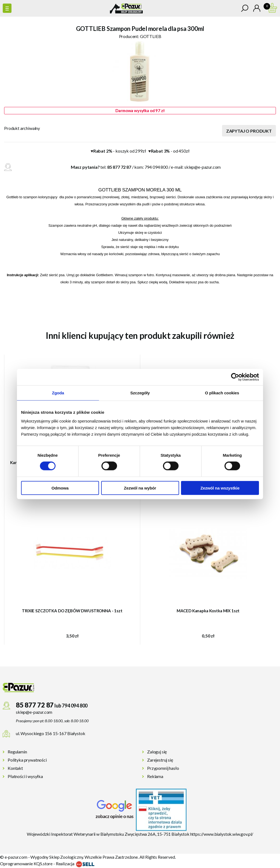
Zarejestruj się (160, 760)
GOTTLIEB (151, 36)
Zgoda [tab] (58, 393)
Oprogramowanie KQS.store (26, 863)
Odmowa (60, 488)
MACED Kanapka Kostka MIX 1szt (208, 611)
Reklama (155, 776)
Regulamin (17, 752)
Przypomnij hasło (163, 768)
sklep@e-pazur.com (202, 167)
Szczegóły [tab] (140, 393)
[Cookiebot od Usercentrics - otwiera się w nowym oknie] (235, 377)
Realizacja (75, 863)
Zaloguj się (157, 752)
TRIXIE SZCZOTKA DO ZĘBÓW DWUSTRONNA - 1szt (72, 611)
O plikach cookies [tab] (222, 393)
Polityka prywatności (27, 760)
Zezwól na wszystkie (220, 488)
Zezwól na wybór (140, 488)
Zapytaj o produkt (249, 131)
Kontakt (15, 768)
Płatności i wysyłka (25, 776)
